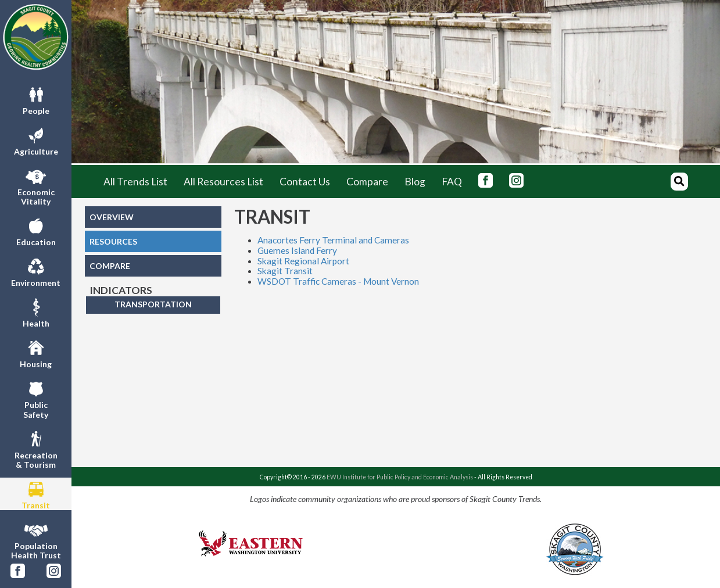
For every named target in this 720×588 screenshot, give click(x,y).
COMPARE (110, 266)
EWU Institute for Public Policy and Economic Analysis (400, 477)
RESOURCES (113, 241)
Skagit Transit (285, 271)
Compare (367, 182)
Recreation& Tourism (36, 449)
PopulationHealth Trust (36, 539)
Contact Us (305, 182)
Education (36, 231)
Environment (36, 271)
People (36, 99)
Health (36, 312)
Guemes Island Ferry (297, 250)
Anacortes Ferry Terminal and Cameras (333, 240)
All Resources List (223, 182)
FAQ (452, 182)
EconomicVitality (36, 185)
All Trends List (135, 182)
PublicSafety (36, 398)
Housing (36, 353)
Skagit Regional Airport (303, 261)
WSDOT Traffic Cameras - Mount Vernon (338, 281)
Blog (415, 182)
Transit (36, 494)
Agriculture (36, 140)
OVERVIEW (112, 217)
